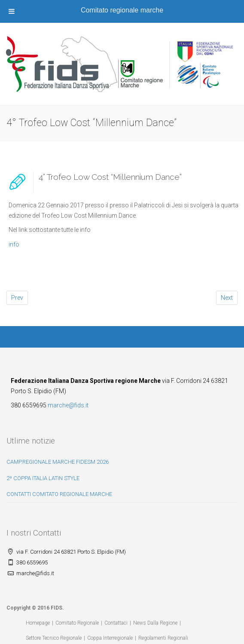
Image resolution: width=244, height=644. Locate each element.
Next (227, 298)
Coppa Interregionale (110, 638)
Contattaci (116, 623)
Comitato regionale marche (122, 10)
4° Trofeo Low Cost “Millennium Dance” (110, 177)
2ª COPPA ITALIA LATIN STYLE (43, 478)
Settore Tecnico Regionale (54, 638)
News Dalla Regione (155, 623)
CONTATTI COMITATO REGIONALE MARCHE (59, 494)
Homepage (38, 623)
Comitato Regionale (77, 623)
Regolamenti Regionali (163, 638)
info (14, 244)
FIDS (56, 608)
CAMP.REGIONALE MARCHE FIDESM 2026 (58, 462)
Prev (17, 298)
